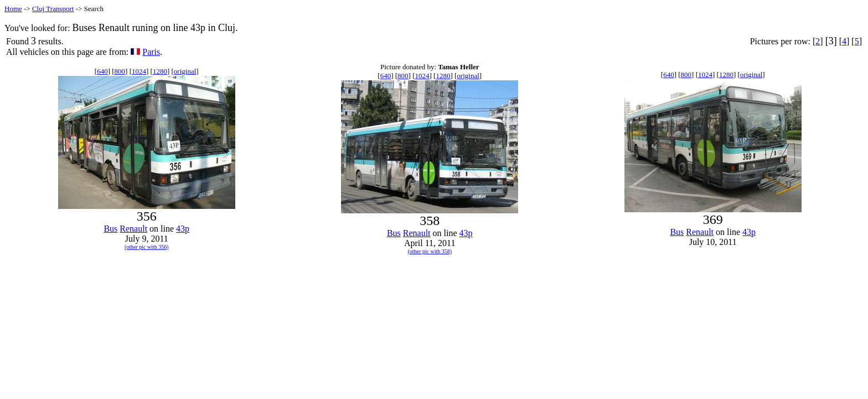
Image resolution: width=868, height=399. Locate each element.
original (185, 71)
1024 (139, 71)
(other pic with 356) (147, 247)
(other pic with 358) (430, 251)
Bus (110, 229)
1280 (160, 71)
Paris (151, 52)
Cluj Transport (53, 9)
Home (13, 9)
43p (183, 229)
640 (102, 71)
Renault (133, 229)
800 (120, 71)
